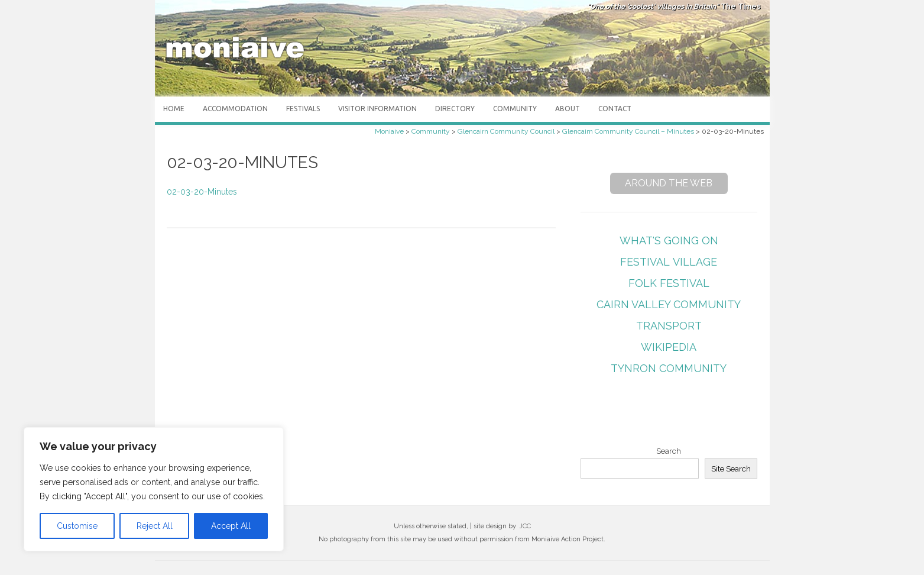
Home (174, 109)
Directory (455, 109)
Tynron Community (669, 368)
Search (669, 451)
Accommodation (235, 109)
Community (515, 109)
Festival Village (669, 262)
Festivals (303, 109)
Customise (77, 526)
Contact (615, 109)
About (568, 109)
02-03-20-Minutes (202, 192)
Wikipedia (669, 347)
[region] (154, 489)
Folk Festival (669, 283)
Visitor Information (377, 109)
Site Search (731, 469)
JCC (525, 526)
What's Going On (669, 240)
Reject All (155, 526)
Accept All (231, 526)
